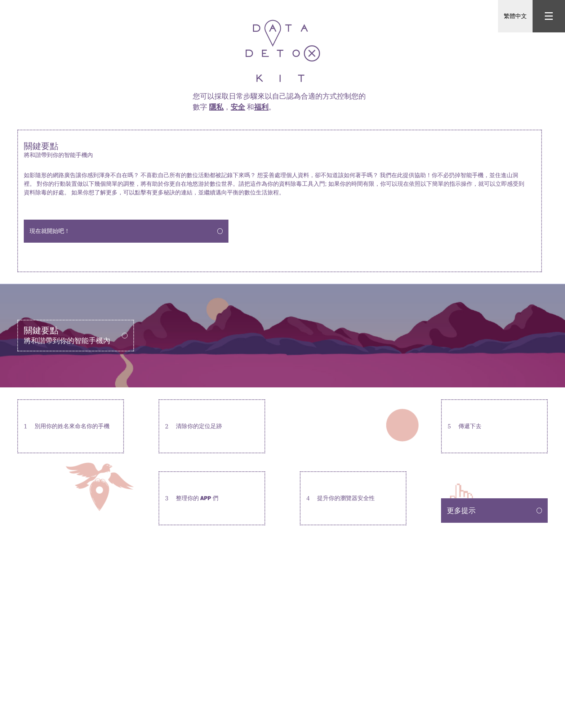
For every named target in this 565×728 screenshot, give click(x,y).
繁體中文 (515, 16)
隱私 (216, 107)
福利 (261, 107)
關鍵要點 (280, 150)
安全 (238, 107)
